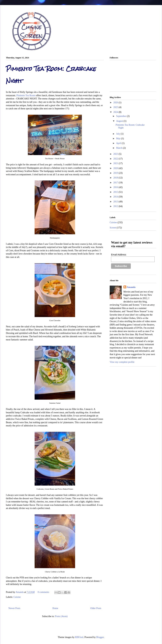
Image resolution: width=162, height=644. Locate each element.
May (119, 139)
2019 (116, 173)
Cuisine (17, 597)
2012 (116, 206)
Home (55, 608)
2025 (116, 107)
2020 (116, 168)
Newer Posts (14, 608)
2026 (116, 103)
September (121, 116)
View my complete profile (122, 362)
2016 (116, 187)
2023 (116, 154)
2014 (116, 197)
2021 (116, 163)
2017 (116, 183)
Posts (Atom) (61, 616)
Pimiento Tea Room (26, 95)
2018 (116, 178)
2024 (116, 112)
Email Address (119, 255)
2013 (116, 202)
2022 (116, 159)
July (118, 134)
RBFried (79, 637)
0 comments (43, 592)
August (120, 121)
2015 (116, 192)
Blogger (100, 637)
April (119, 143)
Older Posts (96, 608)
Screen (113, 228)
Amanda (20, 592)
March (119, 148)
